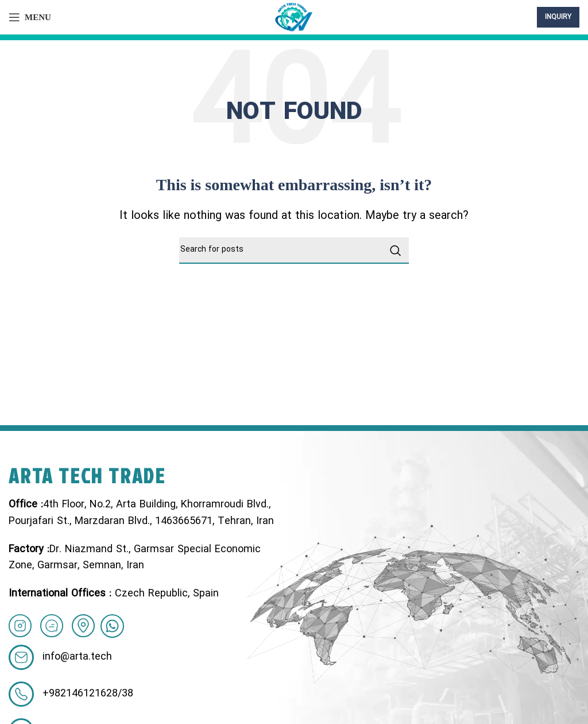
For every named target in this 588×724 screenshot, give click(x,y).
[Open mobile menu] (30, 17)
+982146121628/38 (88, 694)
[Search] (294, 251)
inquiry (558, 17)
